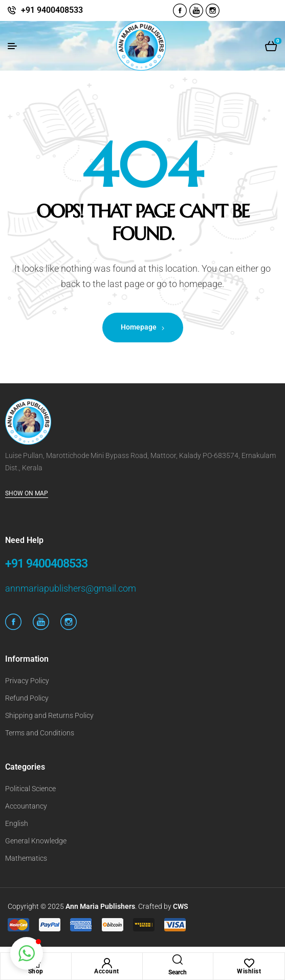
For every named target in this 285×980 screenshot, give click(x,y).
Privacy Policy (27, 681)
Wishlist (249, 971)
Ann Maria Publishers (100, 906)
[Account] (107, 963)
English (17, 823)
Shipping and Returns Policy (49, 715)
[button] (27, 953)
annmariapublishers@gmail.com (71, 588)
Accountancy (26, 806)
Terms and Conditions (40, 733)
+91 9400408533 (52, 10)
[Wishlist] (249, 963)
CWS (181, 906)
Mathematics (26, 858)
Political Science (30, 789)
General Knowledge (36, 841)
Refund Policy (27, 698)
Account (107, 971)
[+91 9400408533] (12, 10)
